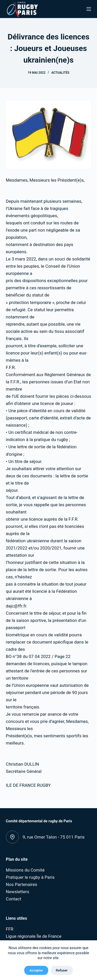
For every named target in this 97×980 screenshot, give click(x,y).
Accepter (36, 970)
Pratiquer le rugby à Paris (30, 877)
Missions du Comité (25, 870)
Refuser (62, 970)
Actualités (60, 73)
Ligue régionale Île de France (34, 936)
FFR (10, 929)
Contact (14, 899)
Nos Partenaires (22, 884)
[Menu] (89, 9)
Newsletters (18, 892)
